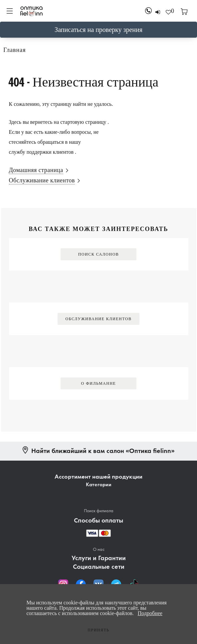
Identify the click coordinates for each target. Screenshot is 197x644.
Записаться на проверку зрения (98, 30)
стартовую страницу (83, 122)
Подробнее (150, 613)
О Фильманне (99, 383)
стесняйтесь (23, 142)
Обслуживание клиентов (99, 319)
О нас (99, 549)
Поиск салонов (99, 254)
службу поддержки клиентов (41, 152)
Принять (98, 630)
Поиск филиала (99, 511)
